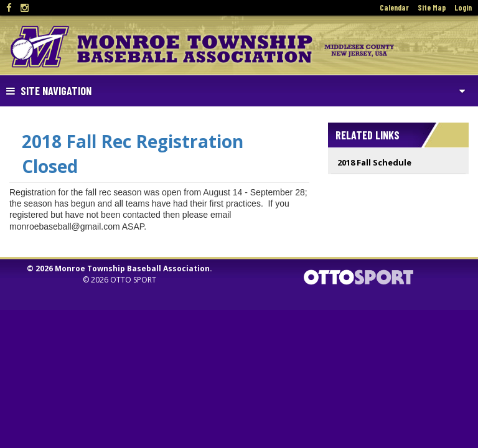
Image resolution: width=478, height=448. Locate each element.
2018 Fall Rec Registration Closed (133, 154)
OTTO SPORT (133, 280)
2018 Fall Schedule (374, 162)
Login (463, 7)
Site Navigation (49, 91)
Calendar (394, 7)
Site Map (432, 7)
